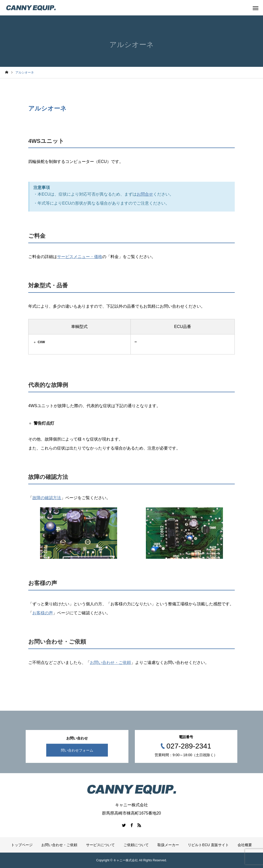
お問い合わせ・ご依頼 (110, 663)
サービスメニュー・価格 (80, 257)
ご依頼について (136, 845)
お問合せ (145, 194)
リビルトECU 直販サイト (208, 845)
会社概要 (245, 845)
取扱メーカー (168, 845)
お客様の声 (43, 613)
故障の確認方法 (47, 498)
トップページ (22, 845)
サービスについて (100, 845)
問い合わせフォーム (77, 750)
